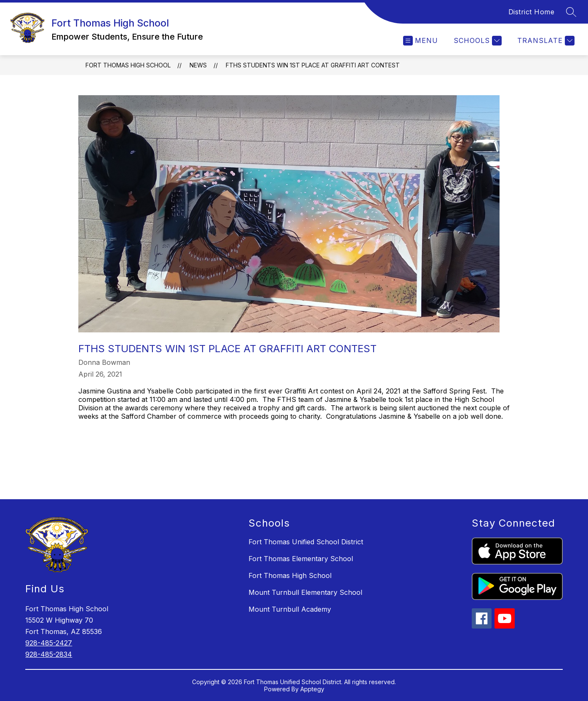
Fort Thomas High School (128, 65)
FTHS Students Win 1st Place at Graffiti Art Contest (313, 65)
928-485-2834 (49, 654)
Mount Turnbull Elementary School (305, 592)
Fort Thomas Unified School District (306, 542)
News (198, 65)
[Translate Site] (545, 41)
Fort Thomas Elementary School (301, 559)
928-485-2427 (49, 643)
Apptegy (312, 689)
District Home (532, 12)
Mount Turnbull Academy (290, 609)
